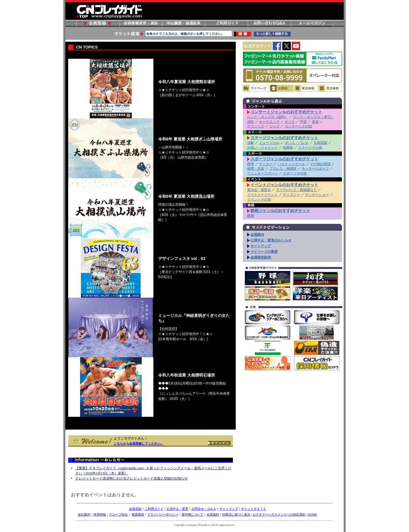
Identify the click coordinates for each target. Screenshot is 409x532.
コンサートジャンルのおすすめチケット (286, 112)
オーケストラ (269, 122)
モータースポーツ (315, 169)
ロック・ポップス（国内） (268, 117)
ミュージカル (269, 143)
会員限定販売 (261, 257)
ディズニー (291, 195)
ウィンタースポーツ (262, 173)
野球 (251, 164)
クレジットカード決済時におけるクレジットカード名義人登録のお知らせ (132, 478)
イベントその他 (259, 199)
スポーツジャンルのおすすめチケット (284, 159)
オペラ (290, 122)
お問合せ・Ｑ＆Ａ (204, 509)
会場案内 (257, 235)
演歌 (251, 122)
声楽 (303, 122)
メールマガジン (312, 23)
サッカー (266, 164)
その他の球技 (320, 164)
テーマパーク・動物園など (297, 190)
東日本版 (306, 88)
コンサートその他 (298, 126)
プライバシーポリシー (163, 514)
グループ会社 (118, 514)
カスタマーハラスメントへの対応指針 (279, 514)
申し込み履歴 (183, 23)
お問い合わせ (269, 23)
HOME (312, 514)
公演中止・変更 (177, 509)
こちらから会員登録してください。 (139, 443)
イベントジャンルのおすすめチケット (284, 185)
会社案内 (84, 514)
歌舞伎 (288, 148)
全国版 (282, 88)
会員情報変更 (140, 23)
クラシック (256, 126)
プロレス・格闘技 (283, 169)
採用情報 (100, 514)
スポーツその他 (295, 173)
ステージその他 (310, 148)
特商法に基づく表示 (236, 514)
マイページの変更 (264, 252)
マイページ (256, 88)
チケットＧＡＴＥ (254, 509)
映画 (251, 216)
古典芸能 (320, 143)
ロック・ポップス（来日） (314, 117)
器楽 (315, 122)
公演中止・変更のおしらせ (271, 240)
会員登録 (97, 23)
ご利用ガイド (226, 23)
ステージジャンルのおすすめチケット (284, 138)
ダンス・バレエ (297, 143)
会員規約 (213, 514)
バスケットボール (291, 164)
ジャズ (274, 126)
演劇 (251, 143)
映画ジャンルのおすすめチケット (280, 211)
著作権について (192, 514)
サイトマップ (261, 246)
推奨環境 (138, 514)
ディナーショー (317, 195)
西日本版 (330, 88)
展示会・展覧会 (259, 190)
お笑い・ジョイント (262, 148)
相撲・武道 (256, 169)
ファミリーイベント (262, 195)
